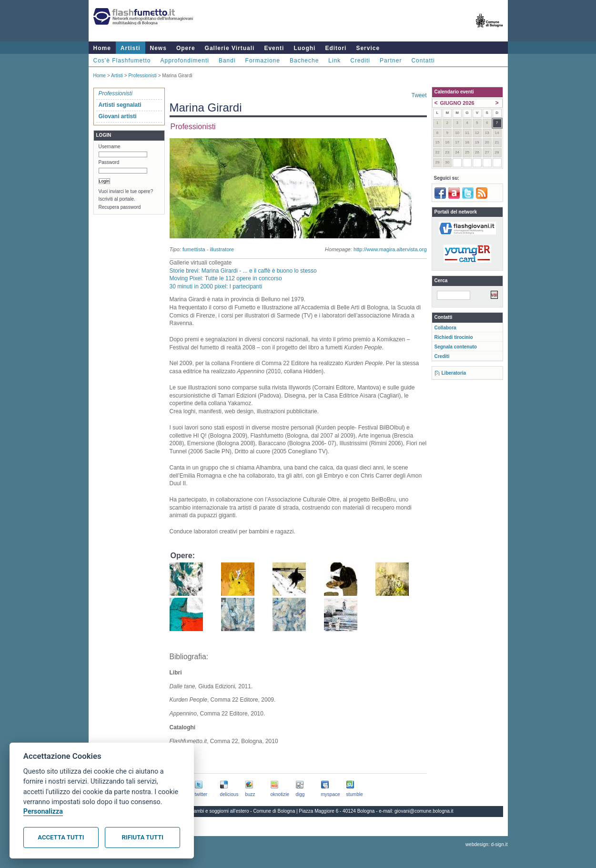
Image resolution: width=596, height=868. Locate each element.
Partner (391, 61)
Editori (336, 48)
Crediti (360, 61)
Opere (186, 48)
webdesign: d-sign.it (486, 844)
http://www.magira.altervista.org (390, 249)
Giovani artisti (118, 116)
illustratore (222, 249)
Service (368, 48)
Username (110, 147)
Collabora (445, 328)
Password (109, 162)
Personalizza (43, 812)
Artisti (131, 48)
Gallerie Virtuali (230, 48)
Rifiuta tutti (143, 837)
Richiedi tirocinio (454, 337)
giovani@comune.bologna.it (424, 811)
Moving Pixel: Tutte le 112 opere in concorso (226, 278)
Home (102, 48)
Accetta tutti (61, 837)
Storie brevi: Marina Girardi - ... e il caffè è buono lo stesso (243, 271)
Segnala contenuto (456, 347)
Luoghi (304, 48)
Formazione (263, 61)
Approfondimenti (185, 61)
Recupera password (120, 207)
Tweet (419, 95)
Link (334, 61)
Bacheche (304, 61)
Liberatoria (454, 373)
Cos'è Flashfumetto (122, 61)
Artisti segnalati (120, 105)
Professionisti (142, 76)
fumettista (194, 249)
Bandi (227, 61)
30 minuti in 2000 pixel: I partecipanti (216, 286)
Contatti (423, 61)
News (158, 48)
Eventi (274, 48)
